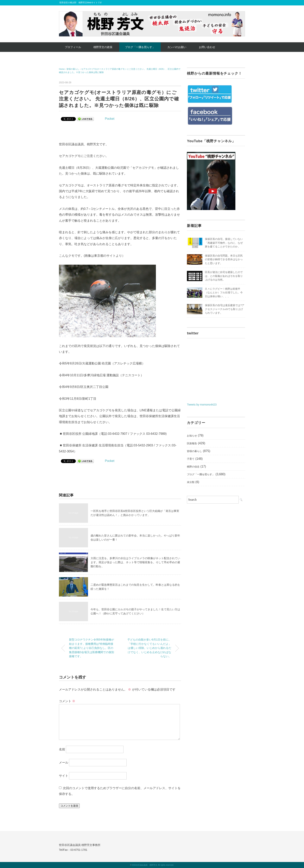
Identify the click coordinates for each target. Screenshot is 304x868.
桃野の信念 (193, 467)
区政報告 (192, 443)
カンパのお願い (177, 47)
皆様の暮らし (194, 451)
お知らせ (192, 436)
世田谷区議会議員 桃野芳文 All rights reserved (153, 865)
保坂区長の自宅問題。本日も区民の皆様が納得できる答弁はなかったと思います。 (224, 259)
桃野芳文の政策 (103, 47)
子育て (191, 459)
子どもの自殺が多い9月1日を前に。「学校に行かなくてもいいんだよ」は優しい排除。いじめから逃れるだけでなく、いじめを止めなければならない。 (149, 648)
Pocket (110, 119)
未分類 (191, 482)
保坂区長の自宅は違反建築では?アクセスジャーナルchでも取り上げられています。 (225, 309)
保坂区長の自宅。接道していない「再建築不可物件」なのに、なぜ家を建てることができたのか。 (224, 243)
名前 (62, 749)
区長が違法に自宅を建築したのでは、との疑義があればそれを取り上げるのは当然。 (224, 276)
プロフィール (73, 47)
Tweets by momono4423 (202, 405)
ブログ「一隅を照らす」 (140, 47)
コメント (67, 701)
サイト (64, 775)
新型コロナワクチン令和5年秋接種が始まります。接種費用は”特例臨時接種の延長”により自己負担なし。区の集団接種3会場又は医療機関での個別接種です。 (92, 648)
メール (64, 763)
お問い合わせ (207, 47)
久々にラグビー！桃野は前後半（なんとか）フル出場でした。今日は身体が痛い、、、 (224, 293)
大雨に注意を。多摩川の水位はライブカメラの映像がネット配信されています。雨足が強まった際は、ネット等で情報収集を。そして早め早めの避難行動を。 (135, 562)
